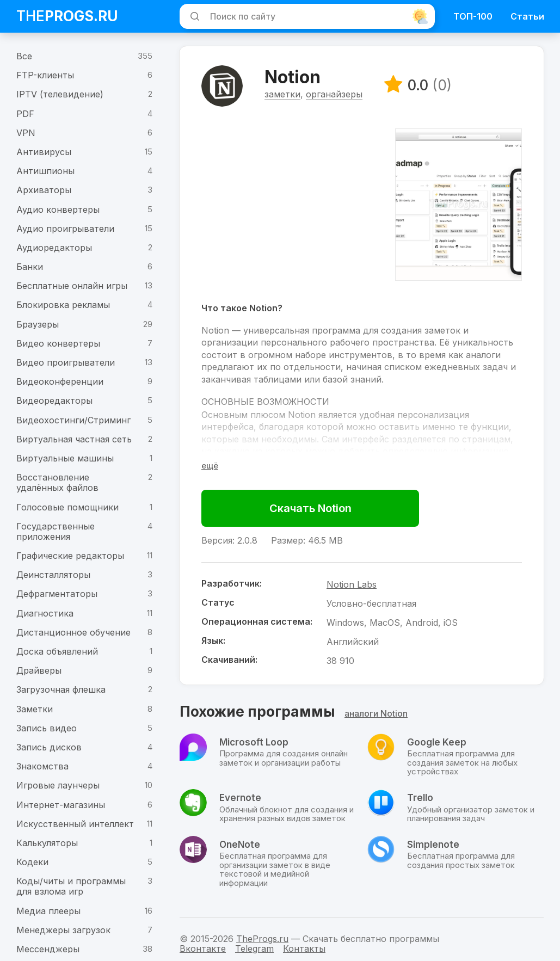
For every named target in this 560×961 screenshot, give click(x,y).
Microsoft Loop (254, 743)
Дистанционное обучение (73, 632)
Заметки (35, 709)
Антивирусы (44, 152)
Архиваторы (44, 190)
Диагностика (45, 613)
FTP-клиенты (45, 75)
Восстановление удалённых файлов (57, 482)
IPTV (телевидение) (60, 94)
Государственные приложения (56, 531)
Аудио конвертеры (58, 210)
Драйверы (39, 670)
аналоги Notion (376, 714)
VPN (26, 133)
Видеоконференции (60, 381)
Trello (420, 798)
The (67, 16)
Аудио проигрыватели (65, 229)
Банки (30, 267)
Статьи (527, 16)
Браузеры (38, 324)
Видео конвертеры (58, 343)
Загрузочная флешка (61, 689)
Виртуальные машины (65, 458)
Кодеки (32, 862)
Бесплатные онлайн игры (72, 286)
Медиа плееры (48, 911)
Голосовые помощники (67, 507)
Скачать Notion (311, 509)
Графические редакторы (70, 556)
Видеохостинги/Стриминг (73, 420)
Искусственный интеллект (75, 824)
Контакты (304, 948)
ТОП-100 (473, 16)
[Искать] (193, 16)
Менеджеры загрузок (63, 930)
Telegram (254, 948)
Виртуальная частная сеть (74, 439)
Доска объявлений (57, 651)
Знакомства (42, 766)
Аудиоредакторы (54, 248)
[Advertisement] (293, 205)
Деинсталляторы (53, 575)
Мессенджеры (48, 949)
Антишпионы (45, 171)
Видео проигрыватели (66, 362)
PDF (25, 114)
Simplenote (433, 845)
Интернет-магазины (61, 805)
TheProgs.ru (262, 939)
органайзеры (335, 95)
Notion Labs (352, 585)
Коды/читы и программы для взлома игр (71, 886)
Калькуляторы (47, 843)
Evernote (240, 798)
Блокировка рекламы (63, 305)
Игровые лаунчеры (58, 785)
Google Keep (437, 743)
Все (24, 56)
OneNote (240, 845)
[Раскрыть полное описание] (210, 466)
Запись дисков (49, 747)
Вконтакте (203, 948)
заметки (283, 95)
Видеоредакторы (54, 401)
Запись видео (47, 728)
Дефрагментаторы (57, 594)
